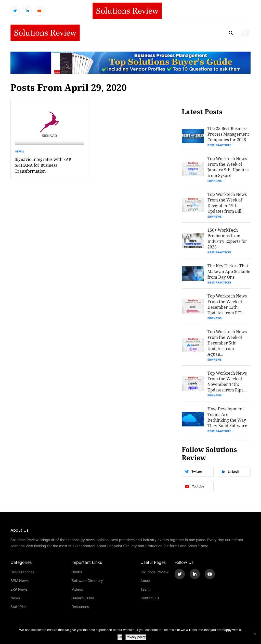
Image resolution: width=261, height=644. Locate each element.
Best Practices (219, 145)
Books (77, 572)
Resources (80, 607)
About (145, 581)
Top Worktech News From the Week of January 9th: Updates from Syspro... (228, 167)
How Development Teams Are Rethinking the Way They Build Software (227, 417)
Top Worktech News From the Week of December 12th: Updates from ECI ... (227, 304)
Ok (120, 637)
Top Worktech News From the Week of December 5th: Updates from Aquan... (227, 343)
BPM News (19, 581)
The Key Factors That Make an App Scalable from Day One (229, 271)
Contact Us (150, 598)
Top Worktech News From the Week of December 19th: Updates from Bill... (227, 203)
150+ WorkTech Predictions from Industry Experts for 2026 (227, 238)
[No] (255, 634)
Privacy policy (136, 637)
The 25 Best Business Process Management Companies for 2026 (228, 134)
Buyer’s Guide (83, 598)
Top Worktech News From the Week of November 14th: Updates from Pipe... (227, 381)
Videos (77, 589)
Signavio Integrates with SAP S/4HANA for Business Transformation (43, 165)
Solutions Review (154, 572)
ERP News (215, 181)
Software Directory (87, 581)
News (20, 151)
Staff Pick (19, 607)
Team (145, 589)
